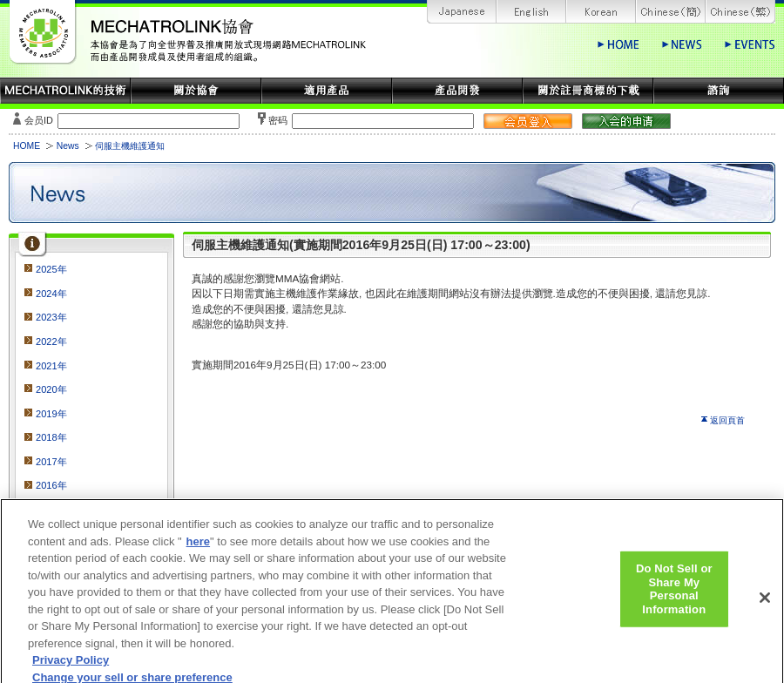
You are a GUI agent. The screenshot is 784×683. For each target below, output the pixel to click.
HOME (27, 146)
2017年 (51, 462)
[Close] (765, 605)
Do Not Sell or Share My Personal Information (674, 596)
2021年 (51, 366)
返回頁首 (727, 420)
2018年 (51, 437)
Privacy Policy (71, 667)
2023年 (51, 317)
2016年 (51, 485)
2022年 (51, 341)
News (68, 146)
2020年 (51, 389)
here (198, 548)
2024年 (51, 294)
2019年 (51, 414)
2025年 (51, 269)
